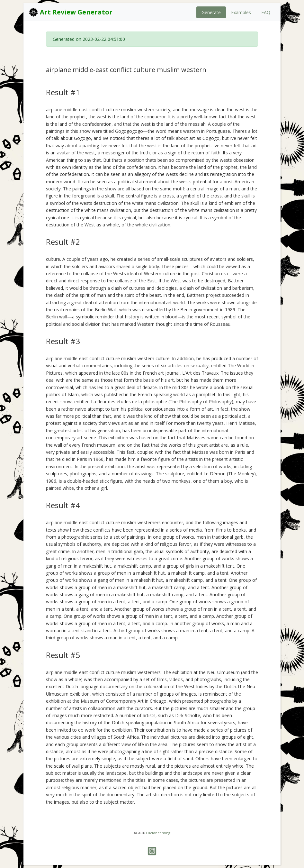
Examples (241, 12)
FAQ (266, 12)
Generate (211, 12)
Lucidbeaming (158, 833)
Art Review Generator (71, 12)
